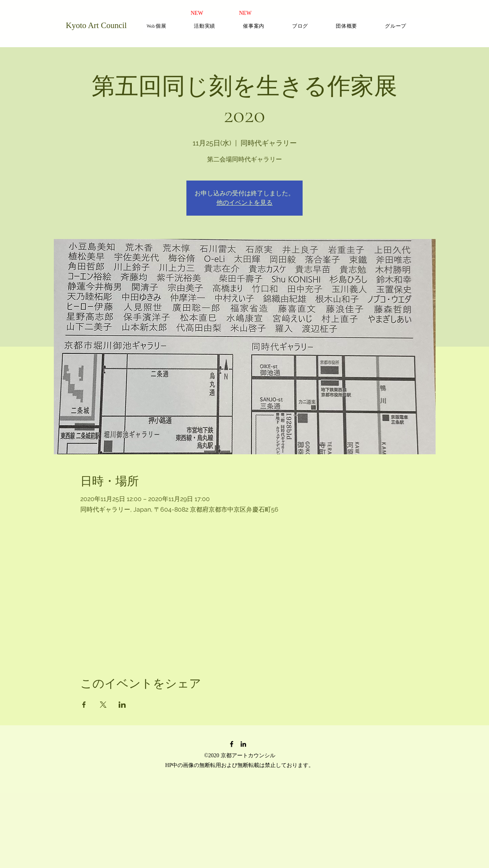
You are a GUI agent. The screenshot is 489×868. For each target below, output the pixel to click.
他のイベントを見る (244, 203)
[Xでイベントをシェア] (103, 705)
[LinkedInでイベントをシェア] (122, 705)
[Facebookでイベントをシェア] (84, 705)
